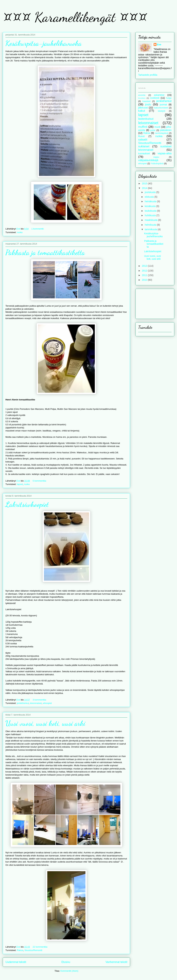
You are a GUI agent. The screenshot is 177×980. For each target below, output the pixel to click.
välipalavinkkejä (148, 160)
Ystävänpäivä (157, 164)
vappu (156, 157)
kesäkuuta (150, 206)
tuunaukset (144, 153)
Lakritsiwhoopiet (27, 504)
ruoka (20, 232)
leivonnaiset (36, 703)
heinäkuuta (151, 201)
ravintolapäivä (162, 133)
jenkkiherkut (23, 703)
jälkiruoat (143, 108)
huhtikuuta (151, 215)
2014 (145, 188)
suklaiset (144, 146)
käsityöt (162, 111)
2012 (145, 271)
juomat (163, 105)
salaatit (143, 140)
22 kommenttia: (41, 947)
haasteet (147, 101)
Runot (141, 136)
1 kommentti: (38, 229)
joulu (148, 104)
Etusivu (66, 962)
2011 (145, 275)
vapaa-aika (165, 153)
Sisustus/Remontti (33, 950)
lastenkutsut (146, 119)
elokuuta (150, 197)
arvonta (142, 95)
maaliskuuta (151, 220)
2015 (145, 183)
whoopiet (47, 703)
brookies (142, 98)
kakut (142, 111)
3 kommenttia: (40, 700)
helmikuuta (151, 225)
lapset (20, 484)
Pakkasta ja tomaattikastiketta (45, 252)
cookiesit (155, 98)
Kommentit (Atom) (69, 971)
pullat (153, 130)
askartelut (159, 95)
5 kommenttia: (40, 481)
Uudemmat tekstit (16, 962)
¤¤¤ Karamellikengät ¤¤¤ (75, 17)
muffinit (143, 127)
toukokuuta (151, 211)
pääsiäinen (166, 130)
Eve (159, 45)
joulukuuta (150, 192)
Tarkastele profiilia (148, 75)
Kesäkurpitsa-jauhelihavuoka (44, 43)
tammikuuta (151, 229)
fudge (169, 98)
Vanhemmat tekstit (116, 962)
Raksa (20, 950)
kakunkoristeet (161, 108)
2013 (145, 266)
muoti (157, 127)
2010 (145, 280)
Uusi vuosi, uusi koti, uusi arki (45, 723)
